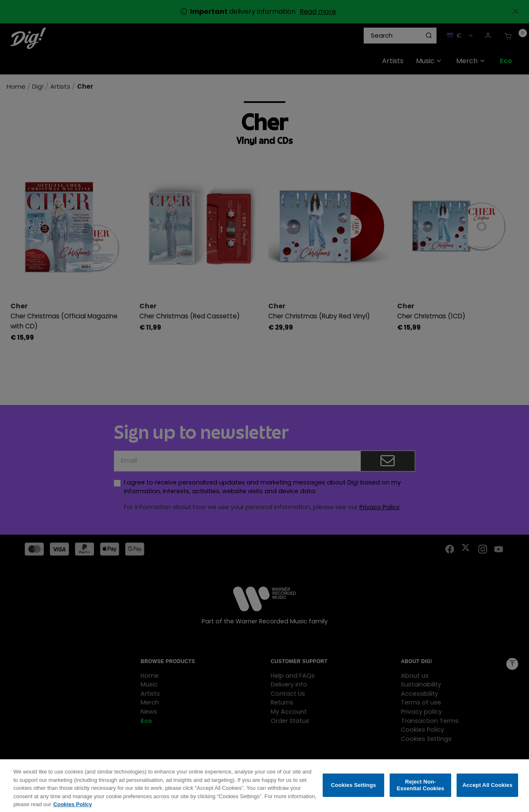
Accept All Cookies (488, 790)
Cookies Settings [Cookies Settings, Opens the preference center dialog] (354, 790)
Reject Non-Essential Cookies (420, 790)
